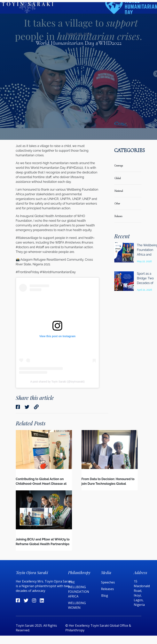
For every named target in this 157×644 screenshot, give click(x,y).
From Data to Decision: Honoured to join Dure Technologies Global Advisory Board (108, 484)
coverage (119, 166)
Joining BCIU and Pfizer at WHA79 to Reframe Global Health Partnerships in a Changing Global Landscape (43, 544)
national (119, 191)
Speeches (108, 582)
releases (118, 216)
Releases (108, 589)
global (118, 178)
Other (117, 204)
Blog (105, 596)
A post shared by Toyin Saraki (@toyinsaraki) (57, 382)
